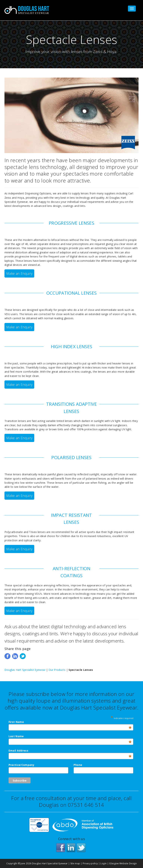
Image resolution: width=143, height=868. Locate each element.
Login (103, 863)
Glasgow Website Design (123, 863)
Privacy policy (90, 863)
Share (7, 656)
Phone (78, 765)
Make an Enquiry (19, 273)
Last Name (70, 736)
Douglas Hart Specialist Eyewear (25, 670)
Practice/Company (22, 765)
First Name (70, 722)
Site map (75, 863)
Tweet (23, 656)
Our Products (57, 670)
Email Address (70, 751)
